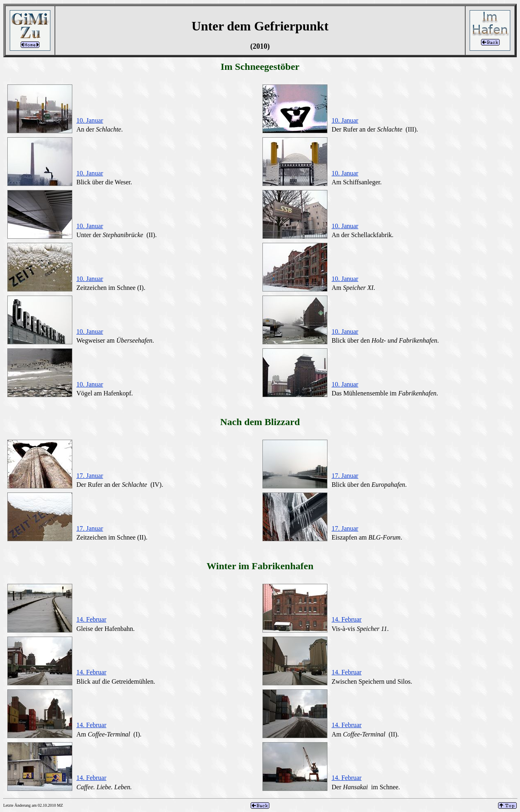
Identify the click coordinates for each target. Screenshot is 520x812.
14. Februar (91, 619)
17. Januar (90, 476)
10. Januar (90, 120)
